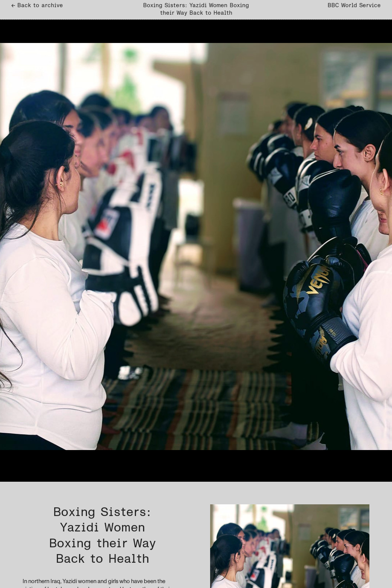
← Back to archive (37, 5)
